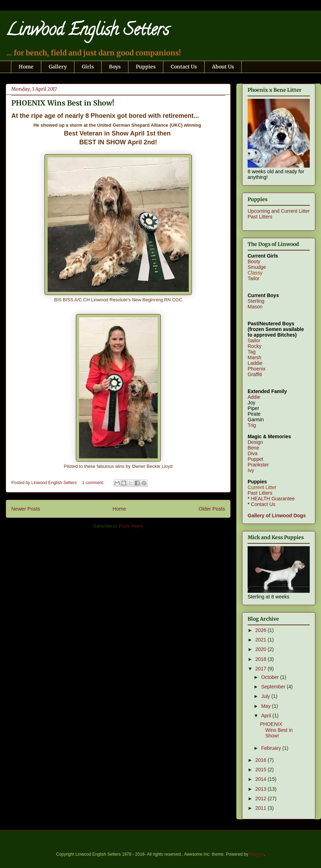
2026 (262, 630)
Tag (252, 352)
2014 (262, 779)
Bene (253, 448)
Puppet (255, 459)
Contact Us (184, 67)
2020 (262, 649)
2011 (262, 808)
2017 (262, 669)
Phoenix (257, 369)
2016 (262, 760)
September (274, 687)
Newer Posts (26, 509)
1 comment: (94, 483)
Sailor (254, 340)
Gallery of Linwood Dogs (277, 516)
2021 (262, 640)
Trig (252, 425)
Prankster (258, 465)
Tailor (253, 278)
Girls (88, 67)
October (271, 677)
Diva (253, 453)
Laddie (255, 363)
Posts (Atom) (131, 526)
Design (255, 442)
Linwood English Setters (87, 31)
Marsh (255, 357)
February (272, 748)
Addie (254, 397)
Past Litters (260, 217)
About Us (223, 67)
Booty (254, 261)
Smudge (257, 267)
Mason (255, 307)
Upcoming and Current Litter (279, 211)
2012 (262, 798)
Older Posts (212, 509)
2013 (262, 789)
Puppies (146, 67)
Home (26, 67)
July (266, 696)
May (266, 706)
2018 (262, 659)
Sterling (256, 301)
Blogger (257, 854)
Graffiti (255, 374)
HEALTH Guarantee (273, 499)
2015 (262, 770)
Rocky (255, 346)
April (267, 716)
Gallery (58, 67)
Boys (115, 67)
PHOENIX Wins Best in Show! (63, 103)
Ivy (251, 470)
